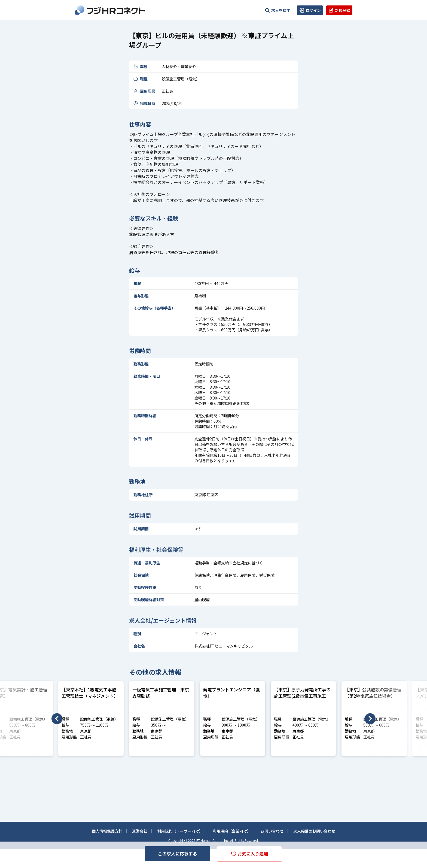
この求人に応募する (178, 854)
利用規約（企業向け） (232, 830)
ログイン (310, 10)
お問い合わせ (272, 830)
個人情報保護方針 (107, 830)
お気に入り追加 (249, 854)
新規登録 (339, 10)
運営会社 (140, 830)
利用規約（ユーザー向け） (180, 830)
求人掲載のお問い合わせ (314, 830)
